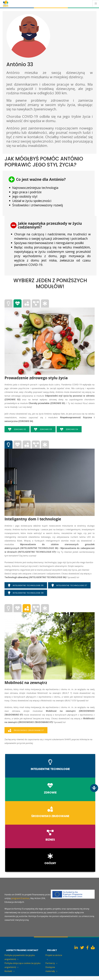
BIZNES (50, 840)
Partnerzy (50, 963)
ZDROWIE (50, 793)
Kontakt (8, 971)
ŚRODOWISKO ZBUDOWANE (50, 816)
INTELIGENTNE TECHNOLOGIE (50, 769)
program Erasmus (20, 898)
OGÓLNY (50, 863)
